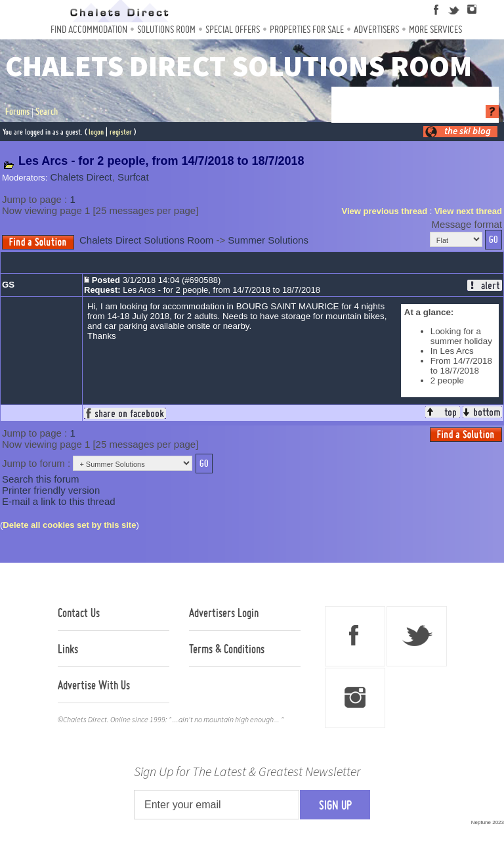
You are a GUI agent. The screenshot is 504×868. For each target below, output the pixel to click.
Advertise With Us (94, 685)
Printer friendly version (51, 490)
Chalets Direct (81, 177)
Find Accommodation (89, 29)
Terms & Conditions (227, 649)
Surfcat (133, 177)
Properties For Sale (307, 29)
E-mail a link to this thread (59, 501)
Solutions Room (166, 29)
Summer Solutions (268, 240)
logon (96, 132)
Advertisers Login (224, 613)
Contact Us (79, 613)
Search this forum (41, 479)
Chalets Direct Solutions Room (146, 240)
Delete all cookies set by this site (69, 525)
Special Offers (233, 29)
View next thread (468, 211)
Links (68, 649)
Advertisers (376, 29)
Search (47, 112)
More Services (435, 29)
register (121, 132)
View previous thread (385, 211)
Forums (17, 112)
